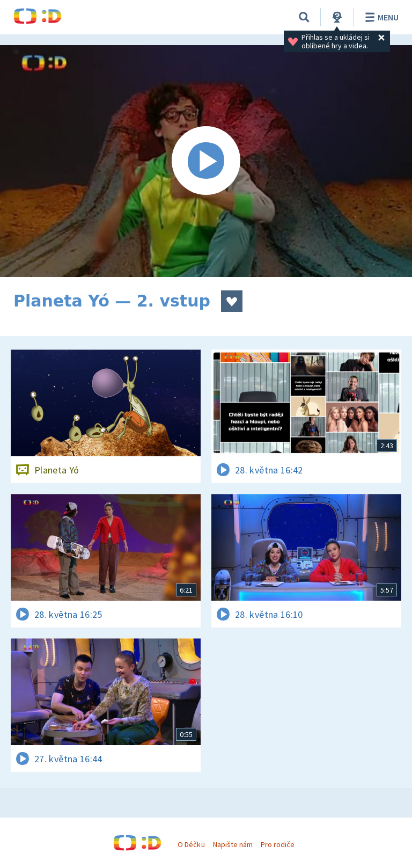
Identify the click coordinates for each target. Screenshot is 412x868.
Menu (380, 17)
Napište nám (233, 844)
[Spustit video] (206, 161)
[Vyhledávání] (304, 17)
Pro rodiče (278, 844)
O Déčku (191, 844)
